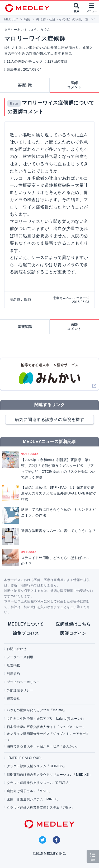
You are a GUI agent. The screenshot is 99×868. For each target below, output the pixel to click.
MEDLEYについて (26, 624)
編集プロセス (26, 633)
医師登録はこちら (73, 624)
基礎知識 (25, 85)
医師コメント (74, 85)
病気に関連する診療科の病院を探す (50, 420)
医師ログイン (73, 633)
